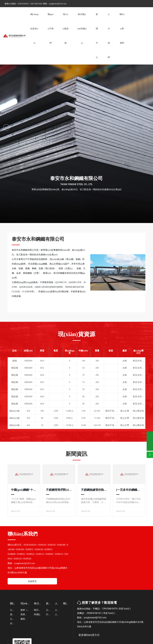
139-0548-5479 (109, 609)
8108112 (40, 554)
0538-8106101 (23, 4)
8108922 (31, 554)
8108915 (49, 549)
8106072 (30, 549)
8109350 (27, 559)
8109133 (18, 559)
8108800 (12, 554)
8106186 (61, 545)
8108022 (21, 554)
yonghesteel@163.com (58, 4)
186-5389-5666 (36, 4)
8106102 (42, 545)
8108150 (39, 549)
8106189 (20, 549)
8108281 (50, 554)
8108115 (59, 554)
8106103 (52, 545)
